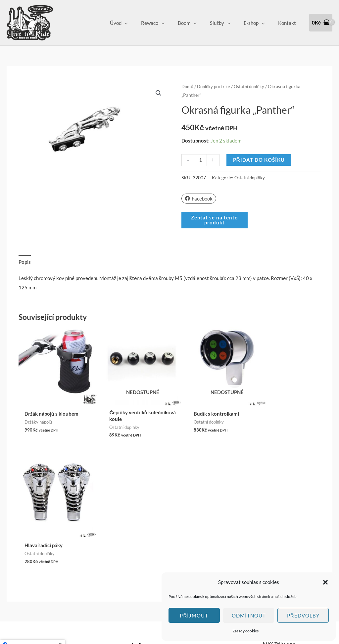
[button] (325, 582)
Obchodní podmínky (153, 531)
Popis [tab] (25, 262)
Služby (225, 23)
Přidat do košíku (259, 160)
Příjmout (194, 615)
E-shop (256, 23)
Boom (196, 23)
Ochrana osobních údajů (157, 550)
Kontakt (289, 23)
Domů (188, 86)
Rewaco (165, 23)
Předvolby (303, 615)
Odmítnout (249, 615)
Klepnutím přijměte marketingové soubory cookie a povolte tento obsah (33, 533)
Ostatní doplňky (254, 86)
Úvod (134, 23)
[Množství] (200, 160)
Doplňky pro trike (216, 86)
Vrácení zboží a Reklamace (160, 540)
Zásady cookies (245, 631)
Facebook (199, 198)
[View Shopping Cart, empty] (321, 23)
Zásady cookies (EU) (154, 559)
